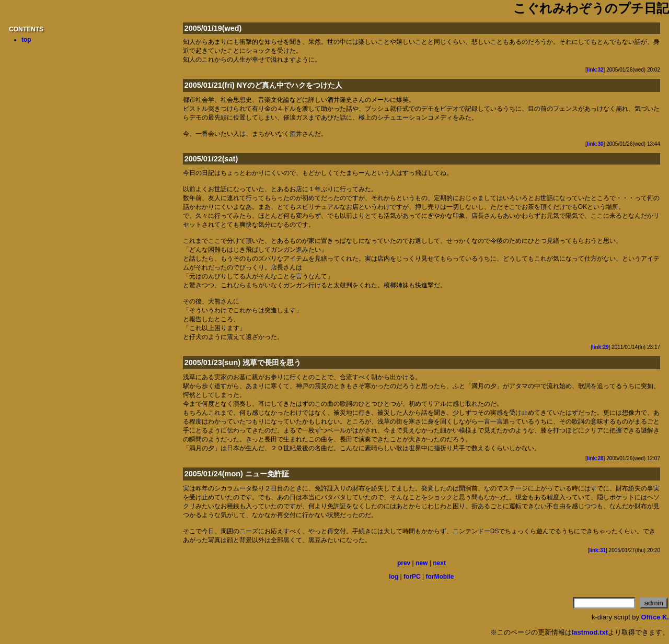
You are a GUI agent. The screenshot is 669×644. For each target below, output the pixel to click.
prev (404, 563)
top (26, 40)
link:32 (595, 70)
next (439, 563)
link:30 (595, 144)
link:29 (601, 347)
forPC (412, 577)
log (394, 577)
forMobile (440, 577)
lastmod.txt (590, 632)
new (422, 563)
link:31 (597, 550)
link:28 (595, 458)
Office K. (655, 617)
